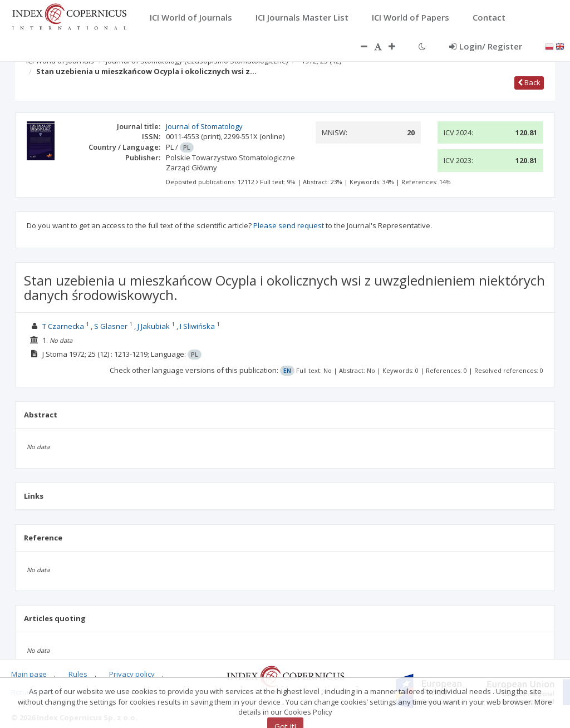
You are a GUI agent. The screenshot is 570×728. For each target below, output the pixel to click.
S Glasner (111, 326)
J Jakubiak (154, 326)
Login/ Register (486, 46)
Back (529, 82)
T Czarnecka (63, 326)
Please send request (289, 225)
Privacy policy (132, 674)
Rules (78, 674)
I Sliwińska (197, 326)
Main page (29, 674)
